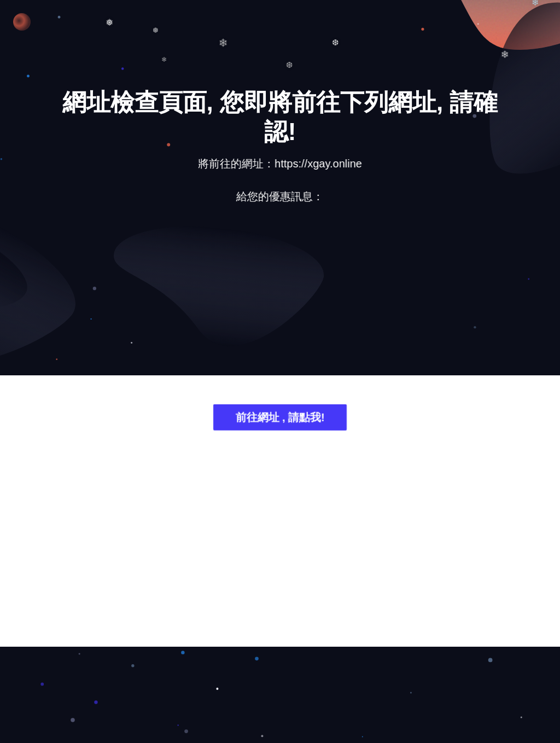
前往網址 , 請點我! (280, 419)
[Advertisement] (280, 298)
